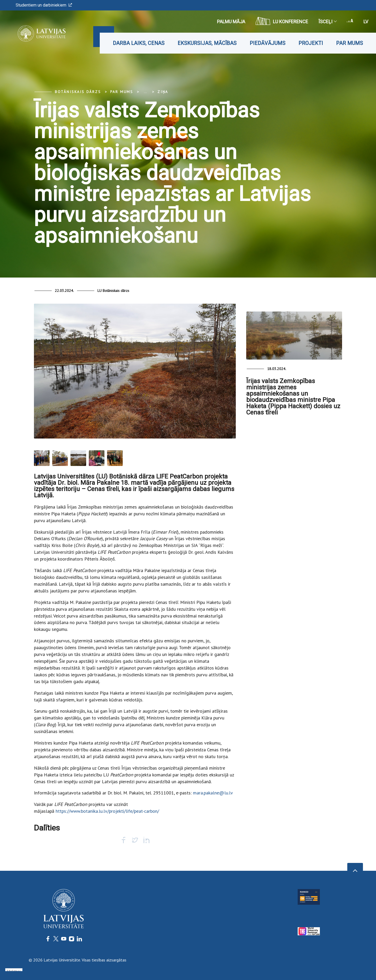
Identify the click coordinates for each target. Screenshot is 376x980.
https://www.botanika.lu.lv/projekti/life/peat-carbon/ (107, 811)
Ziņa (163, 92)
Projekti (311, 43)
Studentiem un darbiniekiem (44, 5)
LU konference (282, 21)
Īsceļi (327, 22)
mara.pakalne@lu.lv (213, 793)
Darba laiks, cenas (139, 43)
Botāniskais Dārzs (78, 92)
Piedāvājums (268, 43)
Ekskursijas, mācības (207, 43)
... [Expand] (145, 92)
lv (366, 22)
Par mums (349, 43)
